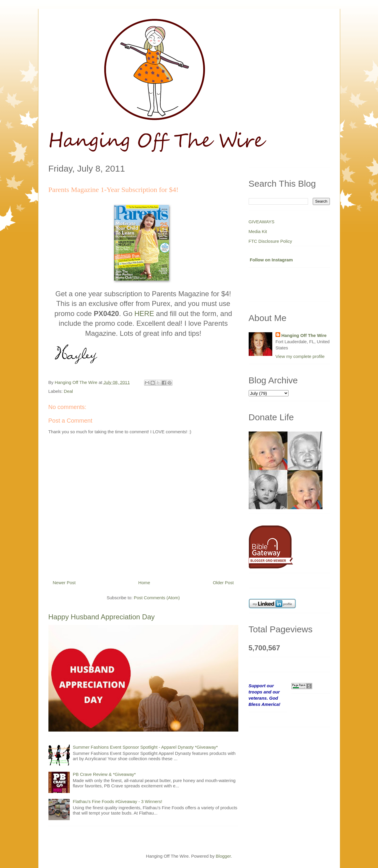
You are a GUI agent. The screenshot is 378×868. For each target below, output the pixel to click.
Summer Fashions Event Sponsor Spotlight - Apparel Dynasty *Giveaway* (145, 747)
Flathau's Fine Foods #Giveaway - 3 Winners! (118, 801)
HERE (144, 314)
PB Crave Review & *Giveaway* (104, 774)
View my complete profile (300, 356)
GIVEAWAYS (262, 222)
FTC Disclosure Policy (271, 241)
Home (144, 583)
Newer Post (64, 583)
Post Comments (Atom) (157, 598)
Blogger (223, 856)
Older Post (223, 583)
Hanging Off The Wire (304, 335)
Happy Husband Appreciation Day (102, 617)
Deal (68, 391)
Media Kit (258, 231)
